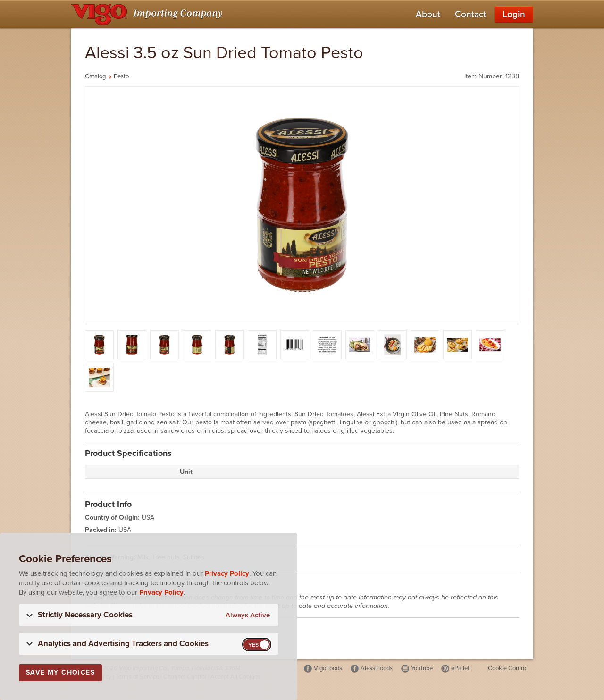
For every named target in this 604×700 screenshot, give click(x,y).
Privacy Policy (227, 573)
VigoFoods (328, 668)
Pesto (121, 76)
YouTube (422, 668)
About (428, 14)
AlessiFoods (377, 668)
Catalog (95, 76)
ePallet (460, 668)
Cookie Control (508, 668)
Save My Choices (60, 672)
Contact (470, 14)
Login (514, 14)
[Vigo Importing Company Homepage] (148, 14)
